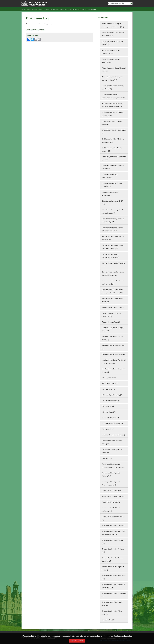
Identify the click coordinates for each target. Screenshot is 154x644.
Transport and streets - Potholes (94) (113, 550)
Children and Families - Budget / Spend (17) (113, 123)
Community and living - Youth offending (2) (112, 185)
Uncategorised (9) (108, 620)
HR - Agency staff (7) (109, 378)
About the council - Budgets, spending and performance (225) (113, 25)
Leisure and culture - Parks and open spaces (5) (112, 442)
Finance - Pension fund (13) (111, 322)
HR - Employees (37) (109, 389)
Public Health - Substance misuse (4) (113, 518)
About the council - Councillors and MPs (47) (114, 70)
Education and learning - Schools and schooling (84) (113, 220)
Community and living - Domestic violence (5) (113, 167)
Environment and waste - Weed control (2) (112, 300)
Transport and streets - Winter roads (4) (112, 613)
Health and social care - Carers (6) (113, 354)
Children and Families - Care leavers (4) (114, 132)
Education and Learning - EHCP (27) (113, 202)
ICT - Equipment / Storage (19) (112, 423)
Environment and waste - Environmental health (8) (110, 256)
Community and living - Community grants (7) (114, 158)
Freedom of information (50, 9)
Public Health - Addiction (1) (112, 491)
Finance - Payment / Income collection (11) (111, 315)
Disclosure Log (92, 9)
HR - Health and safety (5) (111, 401)
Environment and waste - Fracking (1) (113, 265)
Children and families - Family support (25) (112, 149)
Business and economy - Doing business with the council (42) (112, 105)
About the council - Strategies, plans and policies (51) (112, 78)
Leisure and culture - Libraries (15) (113, 435)
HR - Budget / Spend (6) (110, 383)
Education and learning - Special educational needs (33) (113, 229)
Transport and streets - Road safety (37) (114, 577)
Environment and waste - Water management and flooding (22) (113, 291)
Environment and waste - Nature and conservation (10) (113, 273)
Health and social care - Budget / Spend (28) (113, 329)
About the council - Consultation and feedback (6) (113, 34)
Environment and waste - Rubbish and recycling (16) (113, 282)
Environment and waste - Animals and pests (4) (113, 238)
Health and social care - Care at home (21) (113, 338)
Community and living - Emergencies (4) (110, 176)
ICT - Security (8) (108, 429)
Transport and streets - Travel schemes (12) (112, 604)
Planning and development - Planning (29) (111, 474)
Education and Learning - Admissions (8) (110, 194)
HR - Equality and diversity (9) (112, 395)
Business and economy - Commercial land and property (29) (114, 96)
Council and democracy (35, 9)
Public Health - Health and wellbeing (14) (111, 509)
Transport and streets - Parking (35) (113, 542)
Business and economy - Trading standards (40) (113, 114)
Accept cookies (77, 641)
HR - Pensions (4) (108, 406)
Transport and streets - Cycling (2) (114, 525)
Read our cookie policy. (123, 636)
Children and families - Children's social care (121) (113, 140)
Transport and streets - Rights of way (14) (113, 568)
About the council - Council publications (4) (111, 52)
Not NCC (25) (107, 458)
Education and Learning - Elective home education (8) (113, 211)
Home (24, 9)
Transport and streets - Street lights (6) (114, 595)
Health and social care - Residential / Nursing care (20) (114, 362)
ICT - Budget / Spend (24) (111, 418)
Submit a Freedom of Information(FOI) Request (73, 9)
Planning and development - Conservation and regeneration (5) (113, 466)
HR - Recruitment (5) (109, 412)
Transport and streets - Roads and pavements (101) (113, 586)
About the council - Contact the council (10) (113, 43)
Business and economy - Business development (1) (113, 87)
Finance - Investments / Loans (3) (113, 307)
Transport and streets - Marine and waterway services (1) (114, 533)
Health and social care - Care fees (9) (113, 347)
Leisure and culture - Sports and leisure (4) (113, 451)
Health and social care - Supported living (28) (114, 370)
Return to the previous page (35, 30)
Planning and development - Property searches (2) (111, 483)
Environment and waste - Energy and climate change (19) (113, 247)
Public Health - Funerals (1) (111, 502)
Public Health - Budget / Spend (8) (113, 496)
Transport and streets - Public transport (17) (112, 559)
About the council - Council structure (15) (111, 61)
